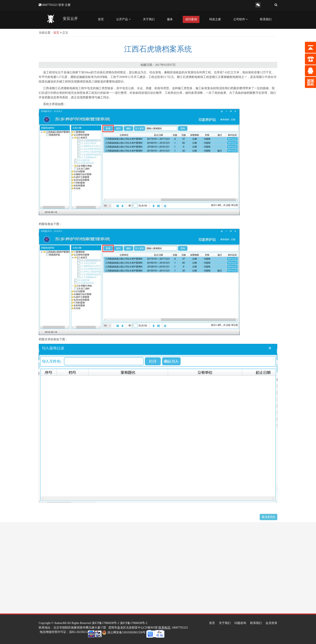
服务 (170, 19)
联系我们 (266, 19)
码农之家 (215, 19)
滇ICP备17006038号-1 (105, 623)
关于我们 (149, 19)
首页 (101, 19)
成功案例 (191, 19)
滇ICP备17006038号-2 (134, 623)
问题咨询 (240, 623)
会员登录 (271, 623)
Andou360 (60, 623)
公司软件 (241, 19)
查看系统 (268, 517)
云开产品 (123, 19)
